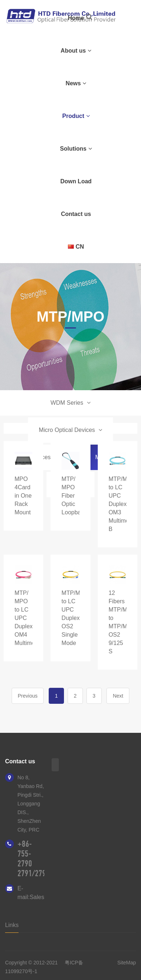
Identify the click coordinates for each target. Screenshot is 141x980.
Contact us (76, 214)
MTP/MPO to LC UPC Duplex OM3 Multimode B (122, 504)
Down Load (76, 181)
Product (76, 116)
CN (76, 247)
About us (76, 51)
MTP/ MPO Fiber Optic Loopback (74, 496)
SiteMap (127, 963)
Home (76, 18)
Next (118, 696)
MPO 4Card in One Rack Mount (23, 496)
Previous (28, 696)
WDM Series (70, 403)
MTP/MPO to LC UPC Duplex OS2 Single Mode (75, 618)
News (76, 83)
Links (12, 925)
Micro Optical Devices (71, 430)
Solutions (76, 149)
